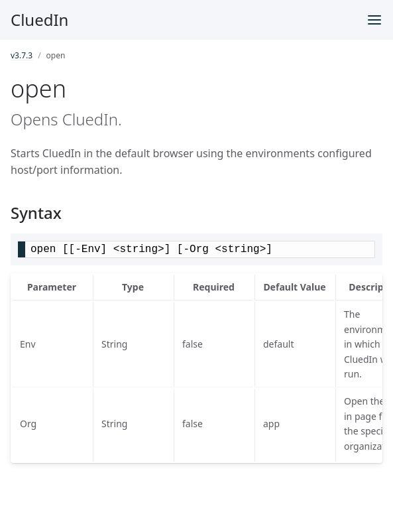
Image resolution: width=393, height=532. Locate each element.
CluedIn (39, 20)
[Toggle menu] (374, 20)
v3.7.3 (22, 55)
